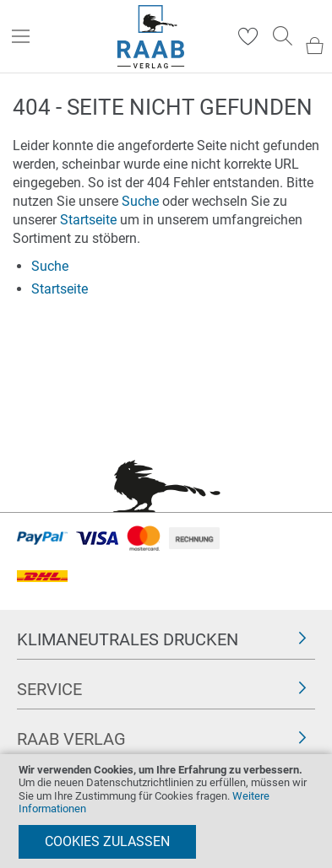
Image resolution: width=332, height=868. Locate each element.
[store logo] (151, 37)
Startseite (88, 220)
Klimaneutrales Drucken (128, 639)
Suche (140, 201)
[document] (166, 811)
